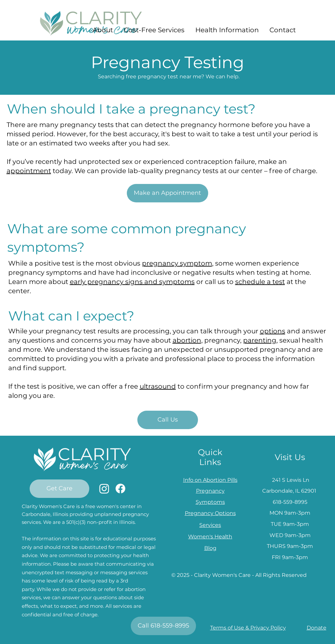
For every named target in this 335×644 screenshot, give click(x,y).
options (273, 331)
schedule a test (260, 282)
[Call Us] (168, 420)
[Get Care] (59, 489)
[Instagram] (104, 489)
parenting (260, 340)
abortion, (188, 340)
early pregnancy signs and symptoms (132, 282)
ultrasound (158, 386)
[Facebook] (120, 489)
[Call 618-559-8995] (163, 626)
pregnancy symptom (177, 263)
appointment (29, 171)
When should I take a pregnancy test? (131, 109)
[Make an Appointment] (167, 193)
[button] (103, 30)
